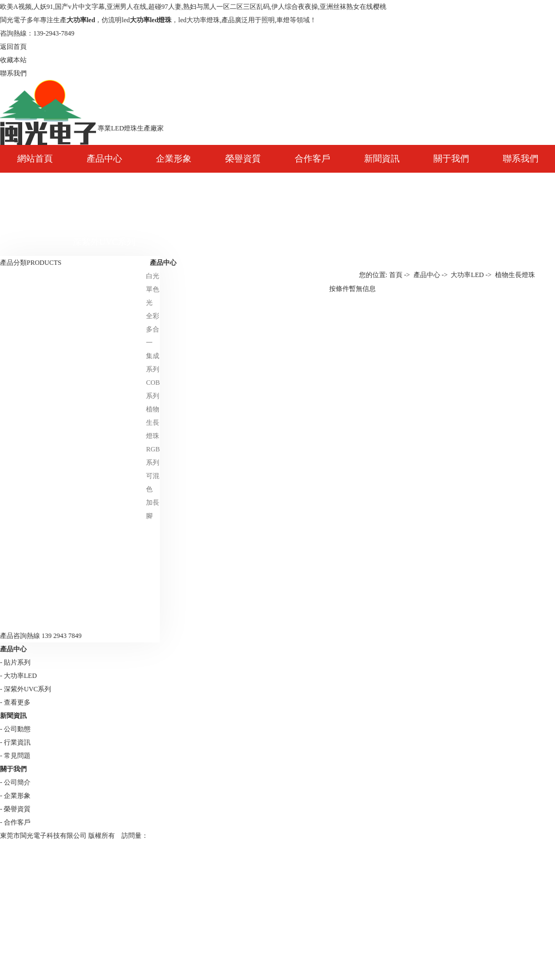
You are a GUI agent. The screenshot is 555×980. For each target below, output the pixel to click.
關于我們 (451, 159)
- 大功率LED (18, 676)
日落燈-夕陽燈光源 (32, 601)
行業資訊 (382, 214)
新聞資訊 (382, 159)
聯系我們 (521, 159)
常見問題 (382, 242)
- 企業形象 (15, 796)
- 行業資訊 (15, 742)
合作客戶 (312, 159)
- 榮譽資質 (15, 809)
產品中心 (104, 159)
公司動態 (382, 186)
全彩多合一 (153, 329)
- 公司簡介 (15, 782)
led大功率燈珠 (199, 20)
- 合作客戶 (15, 822)
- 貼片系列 (15, 662)
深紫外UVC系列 (104, 242)
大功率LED (104, 186)
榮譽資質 (243, 159)
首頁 (396, 275)
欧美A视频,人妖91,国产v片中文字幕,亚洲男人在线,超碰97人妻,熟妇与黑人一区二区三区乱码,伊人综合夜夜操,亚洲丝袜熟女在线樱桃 (193, 7)
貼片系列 (104, 214)
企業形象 (174, 159)
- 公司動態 (15, 729)
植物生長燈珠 (153, 423)
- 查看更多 (15, 702)
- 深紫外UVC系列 (26, 689)
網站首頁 (35, 159)
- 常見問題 (15, 756)
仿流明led (116, 20)
